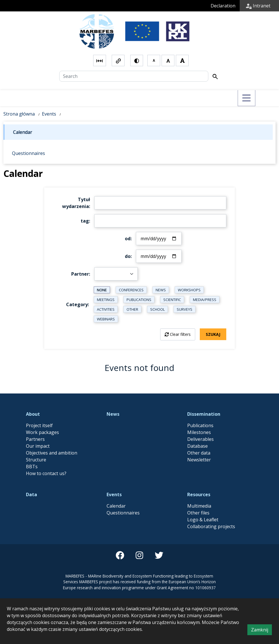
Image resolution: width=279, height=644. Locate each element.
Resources (199, 494)
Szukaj (213, 334)
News (161, 290)
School (157, 309)
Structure (36, 460)
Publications (139, 300)
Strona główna (19, 114)
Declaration (223, 6)
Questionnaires (123, 513)
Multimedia (199, 506)
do (128, 256)
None (102, 290)
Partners (35, 439)
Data (31, 494)
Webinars (106, 319)
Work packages (42, 432)
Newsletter (199, 460)
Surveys (185, 309)
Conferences (131, 290)
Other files (198, 513)
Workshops (189, 290)
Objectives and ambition (52, 453)
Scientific (172, 300)
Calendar (116, 506)
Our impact (38, 446)
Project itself (39, 425)
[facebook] (120, 555)
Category (77, 304)
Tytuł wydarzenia (76, 203)
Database (197, 446)
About (33, 414)
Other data (199, 453)
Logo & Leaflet (203, 520)
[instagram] (139, 555)
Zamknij (261, 631)
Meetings (106, 300)
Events (49, 114)
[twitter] (159, 555)
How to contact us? (46, 473)
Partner (80, 274)
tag (85, 221)
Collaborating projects (211, 526)
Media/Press (205, 300)
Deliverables (200, 439)
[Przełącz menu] (246, 98)
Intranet (258, 6)
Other (132, 309)
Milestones (199, 432)
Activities (106, 309)
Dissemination (204, 414)
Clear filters (180, 334)
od (128, 239)
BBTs (32, 467)
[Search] (134, 76)
